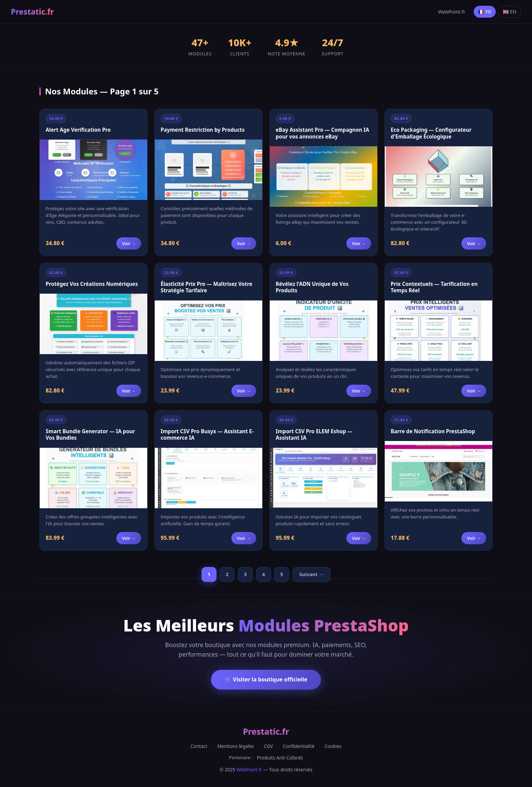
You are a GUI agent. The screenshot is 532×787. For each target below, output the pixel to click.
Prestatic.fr (32, 12)
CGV (268, 746)
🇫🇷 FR (484, 12)
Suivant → (311, 574)
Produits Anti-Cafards (280, 758)
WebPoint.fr (452, 12)
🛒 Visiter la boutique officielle (266, 679)
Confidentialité (298, 746)
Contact (199, 746)
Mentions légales (235, 746)
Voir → (129, 243)
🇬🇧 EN (510, 12)
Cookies (333, 746)
